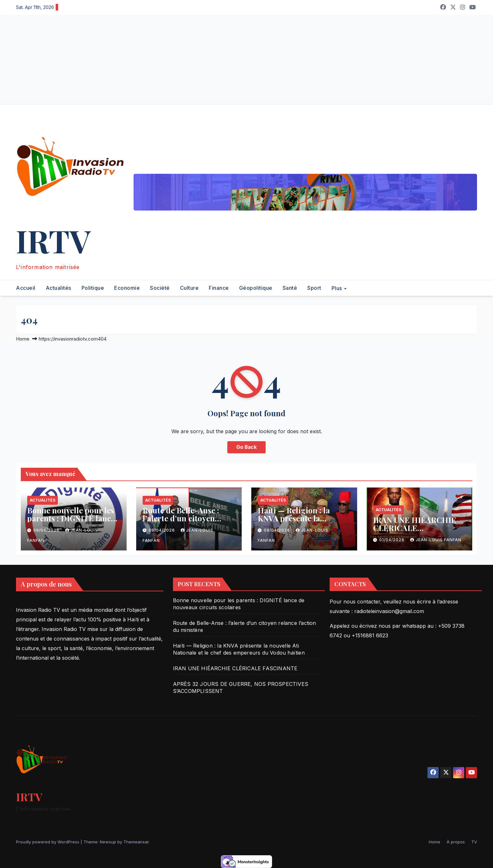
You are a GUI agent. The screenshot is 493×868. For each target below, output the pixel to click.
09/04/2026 (47, 530)
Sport (314, 288)
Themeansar (136, 842)
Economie (127, 288)
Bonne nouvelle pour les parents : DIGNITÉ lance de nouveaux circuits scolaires (71, 522)
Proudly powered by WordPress (48, 842)
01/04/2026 (392, 540)
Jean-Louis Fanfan (436, 540)
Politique (93, 288)
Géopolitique (256, 288)
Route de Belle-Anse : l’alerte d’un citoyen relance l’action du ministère (181, 522)
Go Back (246, 447)
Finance (219, 288)
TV (474, 842)
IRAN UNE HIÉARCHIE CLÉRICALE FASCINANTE (415, 528)
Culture (189, 288)
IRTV (53, 240)
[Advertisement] (192, 59)
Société (160, 288)
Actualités (59, 288)
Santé (290, 288)
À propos (456, 842)
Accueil (26, 288)
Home (23, 339)
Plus (338, 288)
